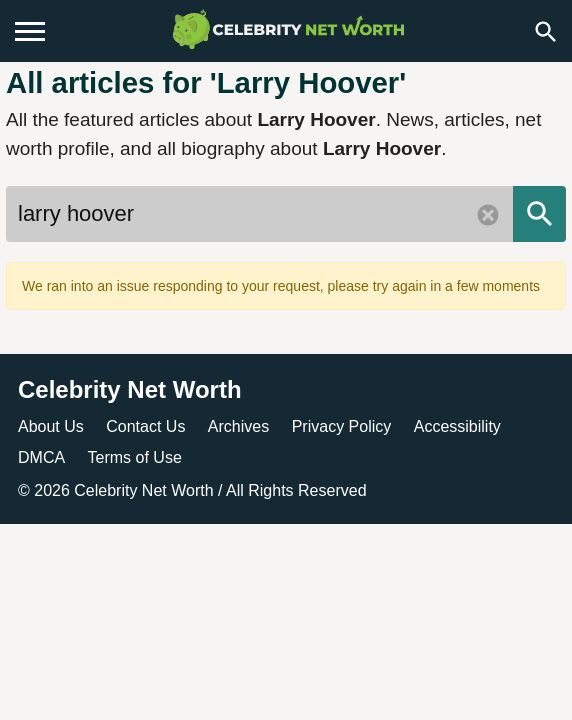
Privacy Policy (342, 426)
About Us (51, 426)
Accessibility (457, 426)
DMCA (41, 457)
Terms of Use (135, 457)
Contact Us (145, 426)
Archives (238, 426)
